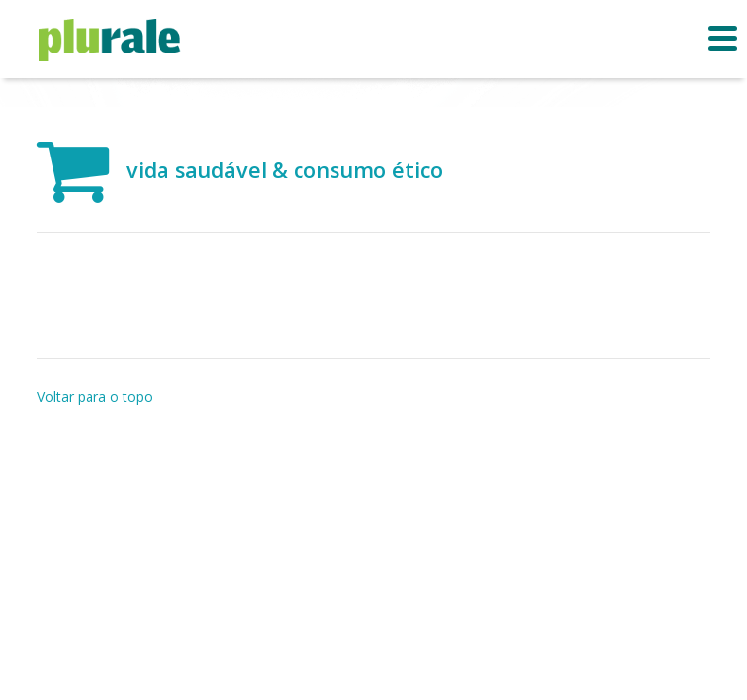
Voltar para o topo (95, 396)
